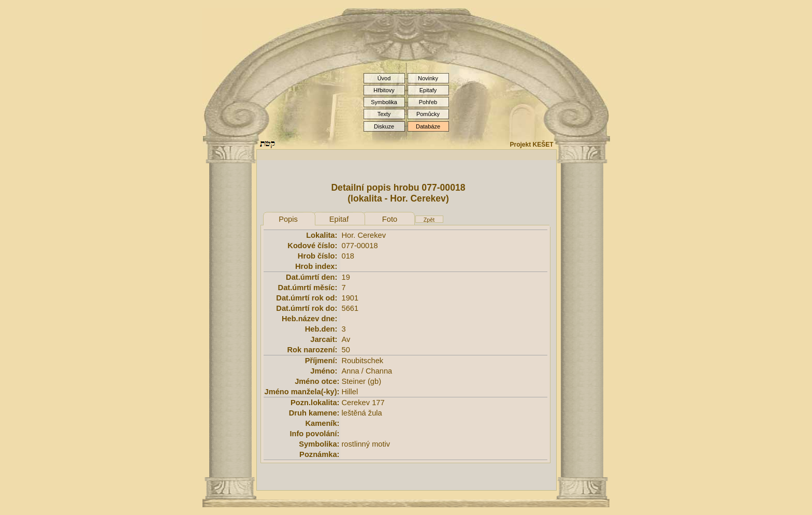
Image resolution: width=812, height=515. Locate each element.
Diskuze (384, 126)
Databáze (428, 126)
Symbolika (384, 102)
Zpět (429, 220)
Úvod (384, 78)
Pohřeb (428, 102)
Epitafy (428, 90)
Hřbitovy (384, 90)
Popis (288, 219)
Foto (390, 219)
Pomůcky (428, 114)
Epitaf (339, 219)
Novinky (428, 78)
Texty (384, 114)
